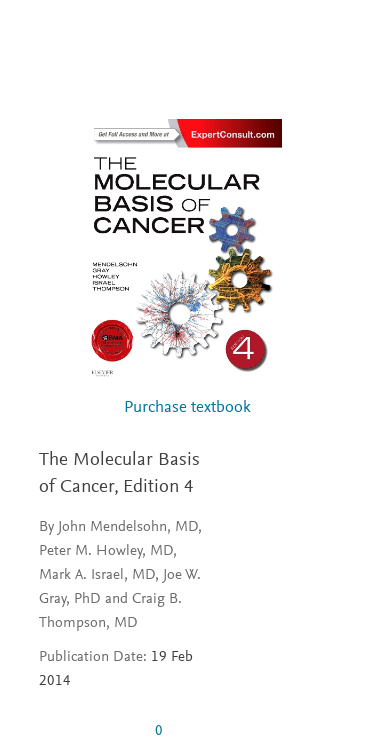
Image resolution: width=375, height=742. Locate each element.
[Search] (336, 38)
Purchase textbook (187, 408)
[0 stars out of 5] (89, 731)
